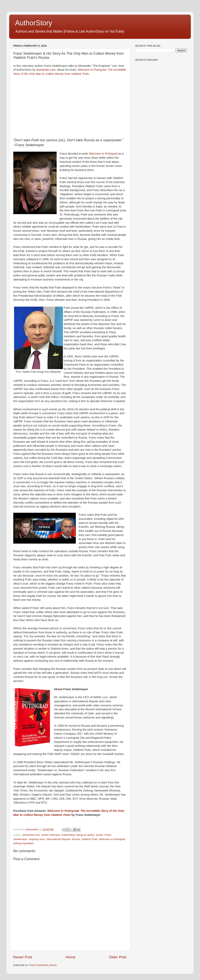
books (100, 835)
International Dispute (58, 839)
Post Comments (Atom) (43, 965)
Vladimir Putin (90, 839)
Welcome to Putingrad (103, 154)
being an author (85, 835)
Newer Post (23, 957)
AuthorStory (34, 23)
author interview (51, 835)
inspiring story (37, 839)
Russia (76, 839)
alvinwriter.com (46, 70)
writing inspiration (23, 843)
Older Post (118, 957)
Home (71, 957)
